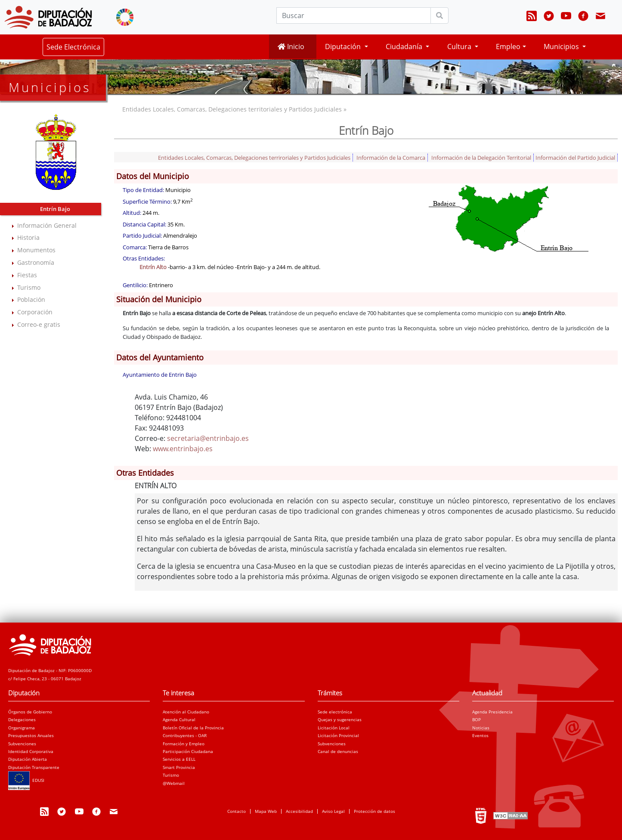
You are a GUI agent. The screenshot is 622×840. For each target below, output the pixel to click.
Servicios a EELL (179, 759)
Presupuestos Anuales (31, 735)
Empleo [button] (508, 46)
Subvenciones (22, 744)
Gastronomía (36, 262)
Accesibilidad (299, 811)
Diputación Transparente (34, 767)
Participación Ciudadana (188, 751)
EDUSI (26, 780)
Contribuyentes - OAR (185, 735)
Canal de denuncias (338, 751)
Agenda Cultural (179, 719)
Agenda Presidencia (492, 712)
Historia (28, 237)
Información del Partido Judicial (575, 158)
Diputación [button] (344, 46)
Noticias (481, 728)
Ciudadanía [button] (405, 46)
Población (31, 299)
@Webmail (174, 783)
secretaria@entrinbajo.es (208, 438)
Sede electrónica (335, 712)
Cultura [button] (460, 46)
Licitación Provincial (338, 735)
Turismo (29, 287)
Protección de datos (374, 811)
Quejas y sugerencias (340, 719)
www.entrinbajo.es (183, 449)
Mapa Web (266, 811)
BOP (477, 719)
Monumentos (36, 250)
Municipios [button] (562, 46)
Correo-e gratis (39, 324)
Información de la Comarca (391, 158)
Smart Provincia (179, 767)
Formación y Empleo (184, 744)
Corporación (35, 312)
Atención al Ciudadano (186, 712)
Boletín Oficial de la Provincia (193, 728)
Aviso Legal (333, 811)
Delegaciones (22, 719)
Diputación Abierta (28, 759)
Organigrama (22, 728)
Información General (47, 225)
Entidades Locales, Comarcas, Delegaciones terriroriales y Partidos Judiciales (254, 158)
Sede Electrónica (73, 47)
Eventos (480, 735)
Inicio (291, 46)
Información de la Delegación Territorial (481, 158)
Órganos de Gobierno (30, 712)
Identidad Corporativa (31, 751)
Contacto (237, 811)
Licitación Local (334, 728)
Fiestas (27, 275)
